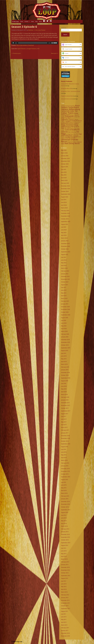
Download (31, 45)
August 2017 (65, 414)
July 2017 (64, 416)
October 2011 (65, 606)
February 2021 (65, 301)
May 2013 (64, 554)
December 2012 (65, 567)
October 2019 (65, 345)
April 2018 (64, 392)
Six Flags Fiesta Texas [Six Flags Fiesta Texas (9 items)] (71, 134)
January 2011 (65, 630)
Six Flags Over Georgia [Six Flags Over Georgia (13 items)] (71, 137)
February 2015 (65, 496)
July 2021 (64, 287)
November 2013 (66, 537)
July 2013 (64, 548)
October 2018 (65, 375)
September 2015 (66, 477)
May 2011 (64, 619)
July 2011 (64, 614)
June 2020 (64, 323)
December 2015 (65, 469)
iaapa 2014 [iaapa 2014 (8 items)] (72, 122)
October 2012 (65, 573)
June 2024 (64, 202)
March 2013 (64, 559)
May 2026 (64, 150)
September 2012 (66, 576)
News (33, 21)
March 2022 (64, 268)
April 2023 (64, 235)
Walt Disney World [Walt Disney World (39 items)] (72, 143)
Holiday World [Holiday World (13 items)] (75, 121)
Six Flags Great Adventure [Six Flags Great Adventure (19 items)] (71, 135)
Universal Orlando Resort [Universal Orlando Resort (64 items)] (70, 141)
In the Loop (15, 21)
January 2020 (65, 337)
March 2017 (64, 427)
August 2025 (65, 167)
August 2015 (65, 480)
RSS (38, 49)
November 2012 (66, 570)
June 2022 (64, 260)
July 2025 (64, 169)
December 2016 (65, 436)
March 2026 (64, 153)
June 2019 (64, 356)
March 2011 (64, 625)
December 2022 (65, 244)
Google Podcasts (32, 49)
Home (22, 21)
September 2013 (66, 543)
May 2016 (64, 455)
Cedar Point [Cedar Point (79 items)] (67, 113)
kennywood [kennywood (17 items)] (65, 123)
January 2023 (65, 241)
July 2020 (64, 320)
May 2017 (64, 422)
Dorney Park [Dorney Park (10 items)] (77, 117)
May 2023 (64, 233)
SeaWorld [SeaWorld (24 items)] (68, 130)
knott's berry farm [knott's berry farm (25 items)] (72, 127)
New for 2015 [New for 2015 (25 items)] (66, 128)
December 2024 (65, 186)
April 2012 (64, 589)
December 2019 (65, 340)
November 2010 (66, 636)
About (40, 21)
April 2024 (64, 205)
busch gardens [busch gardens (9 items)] (71, 106)
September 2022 (66, 252)
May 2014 (64, 521)
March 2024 (64, 208)
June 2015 (64, 485)
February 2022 (65, 271)
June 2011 (64, 617)
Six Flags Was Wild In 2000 (66, 89)
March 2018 (64, 394)
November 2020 (66, 309)
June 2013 (64, 551)
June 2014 (64, 518)
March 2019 (64, 364)
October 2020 (65, 312)
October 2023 (65, 219)
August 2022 (65, 254)
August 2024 (65, 197)
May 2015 (64, 488)
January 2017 (65, 433)
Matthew (31, 30)
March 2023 (64, 238)
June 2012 (64, 584)
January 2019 (65, 370)
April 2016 (64, 458)
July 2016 (64, 449)
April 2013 (64, 556)
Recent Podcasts (67, 81)
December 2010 (65, 633)
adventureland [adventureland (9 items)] (64, 106)
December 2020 (65, 307)
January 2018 (65, 400)
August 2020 (65, 318)
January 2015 (65, 499)
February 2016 (65, 463)
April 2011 (64, 622)
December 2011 (65, 600)
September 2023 (66, 222)
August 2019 (65, 351)
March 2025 (64, 180)
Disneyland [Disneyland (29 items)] (65, 115)
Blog (36, 21)
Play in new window (22, 45)
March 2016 (64, 460)
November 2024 (66, 189)
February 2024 (65, 211)
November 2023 (66, 216)
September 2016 (66, 444)
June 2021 (64, 290)
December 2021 (65, 276)
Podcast (26, 21)
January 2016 (65, 466)
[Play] (13, 43)
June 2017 (64, 419)
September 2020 (66, 315)
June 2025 (64, 172)
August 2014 (65, 512)
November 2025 (66, 161)
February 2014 (65, 529)
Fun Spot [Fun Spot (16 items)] (68, 118)
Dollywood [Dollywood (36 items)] (69, 116)
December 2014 (65, 502)
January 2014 (65, 532)
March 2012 (64, 592)
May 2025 (64, 175)
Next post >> (55, 53)
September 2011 (66, 609)
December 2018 (65, 373)
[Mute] (52, 43)
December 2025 (65, 158)
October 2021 (65, 282)
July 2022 (64, 257)
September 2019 (66, 348)
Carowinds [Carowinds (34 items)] (65, 111)
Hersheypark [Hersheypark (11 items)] (68, 121)
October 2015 (65, 474)
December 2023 (65, 213)
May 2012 (64, 587)
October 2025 (65, 164)
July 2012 (64, 581)
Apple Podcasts (22, 49)
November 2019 (66, 342)
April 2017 (64, 425)
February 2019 (65, 367)
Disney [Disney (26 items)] (76, 113)
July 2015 (64, 482)
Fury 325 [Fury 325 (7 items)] (73, 118)
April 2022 (64, 265)
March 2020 (64, 331)
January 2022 (65, 274)
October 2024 (65, 191)
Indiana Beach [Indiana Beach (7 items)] (78, 122)
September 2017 (66, 411)
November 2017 (66, 405)
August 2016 (65, 447)
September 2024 (66, 194)
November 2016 (66, 438)
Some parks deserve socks (67, 99)
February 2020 (65, 334)
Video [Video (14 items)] (63, 144)
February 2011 (65, 628)
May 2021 (64, 293)
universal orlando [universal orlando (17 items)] (70, 138)
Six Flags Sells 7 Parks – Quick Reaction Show (70, 91)
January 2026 (65, 156)
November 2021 (66, 279)
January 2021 (65, 304)
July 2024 (64, 200)
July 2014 (64, 515)
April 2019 (64, 362)
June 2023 (64, 230)
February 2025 (65, 183)
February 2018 (65, 397)
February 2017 (65, 430)
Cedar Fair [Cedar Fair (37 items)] (74, 111)
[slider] (33, 43)
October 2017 (65, 408)
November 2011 (66, 603)
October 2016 (65, 441)
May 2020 (64, 326)
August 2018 (65, 381)
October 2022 (65, 249)
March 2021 (64, 298)
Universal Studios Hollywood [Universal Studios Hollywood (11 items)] (75, 142)
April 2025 (64, 178)
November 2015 (66, 471)
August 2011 (65, 611)
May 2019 (64, 359)
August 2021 (65, 285)
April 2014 (64, 523)
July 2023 (64, 227)
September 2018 (66, 378)
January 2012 (65, 598)
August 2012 (65, 578)
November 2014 (66, 504)
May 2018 (64, 389)
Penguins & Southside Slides (67, 96)
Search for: (64, 28)
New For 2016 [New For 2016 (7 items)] (74, 128)
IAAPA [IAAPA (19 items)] (68, 122)
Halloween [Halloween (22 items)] (65, 119)
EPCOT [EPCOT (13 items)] (63, 118)
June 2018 (64, 386)
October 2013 (65, 540)
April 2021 (64, 296)
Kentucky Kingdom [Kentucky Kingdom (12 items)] (74, 123)
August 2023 (65, 224)
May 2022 (64, 263)
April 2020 (64, 329)
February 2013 (65, 562)
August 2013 (65, 545)
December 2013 (65, 534)
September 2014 (66, 510)
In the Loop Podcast (40, 30)
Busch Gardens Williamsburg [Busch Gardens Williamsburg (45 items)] (71, 108)
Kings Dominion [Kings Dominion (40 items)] (68, 125)
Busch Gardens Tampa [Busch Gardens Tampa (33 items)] (70, 107)
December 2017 (65, 403)
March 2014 (64, 526)
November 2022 (66, 246)
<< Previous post (16, 53)
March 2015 (64, 493)
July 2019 (64, 353)
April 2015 (64, 490)
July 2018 (64, 383)
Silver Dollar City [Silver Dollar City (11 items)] (72, 132)
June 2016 (64, 452)
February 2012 (65, 595)
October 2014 (65, 507)
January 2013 (65, 565)
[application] (35, 43)
